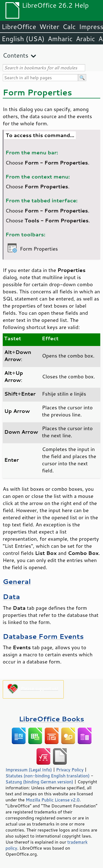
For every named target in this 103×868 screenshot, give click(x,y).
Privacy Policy (70, 770)
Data (11, 596)
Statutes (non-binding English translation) (48, 776)
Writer (49, 27)
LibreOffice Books (52, 719)
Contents (16, 55)
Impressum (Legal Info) (29, 770)
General (17, 581)
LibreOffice (19, 27)
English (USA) (23, 39)
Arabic (85, 39)
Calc (69, 27)
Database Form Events (43, 636)
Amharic (60, 39)
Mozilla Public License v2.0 (53, 800)
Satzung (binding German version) (39, 782)
